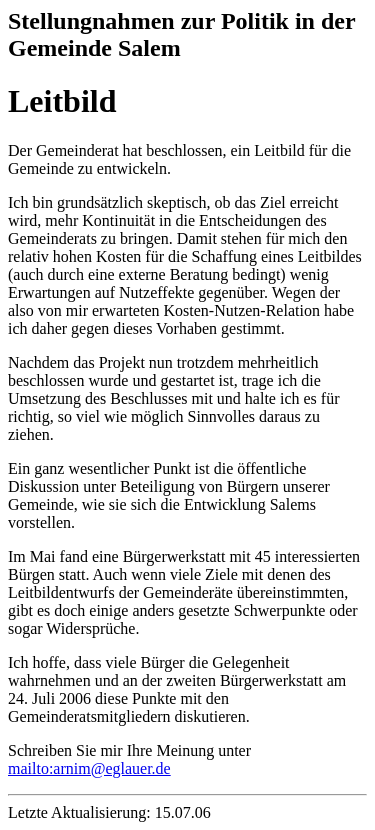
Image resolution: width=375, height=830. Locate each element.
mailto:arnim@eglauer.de (89, 768)
